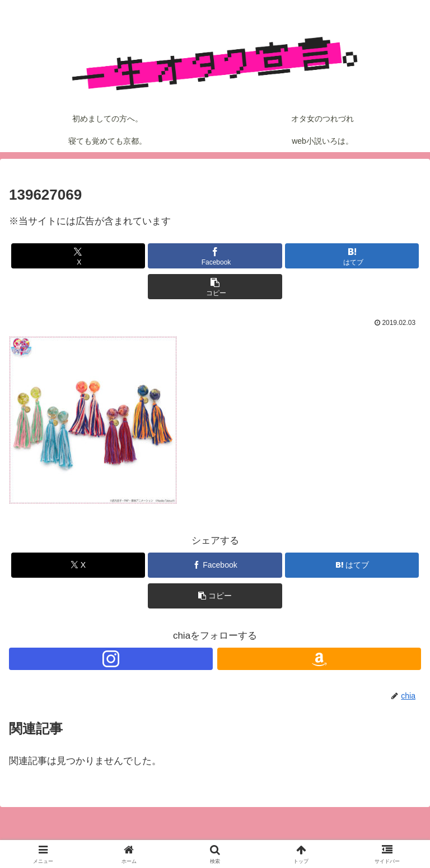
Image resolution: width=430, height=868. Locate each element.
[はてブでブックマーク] (352, 256)
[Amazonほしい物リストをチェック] (319, 659)
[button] (215, 287)
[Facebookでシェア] (215, 256)
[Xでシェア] (78, 256)
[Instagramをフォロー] (111, 659)
